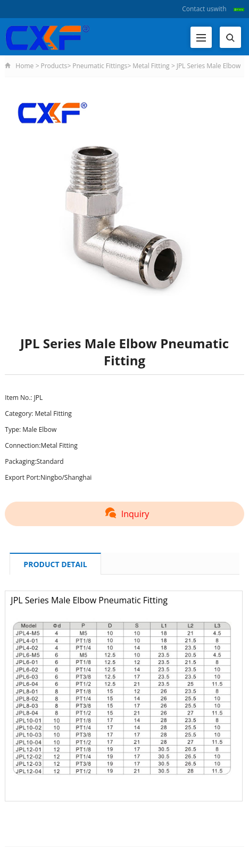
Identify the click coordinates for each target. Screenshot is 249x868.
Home (24, 66)
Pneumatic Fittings (100, 66)
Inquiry (124, 514)
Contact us (198, 9)
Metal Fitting (151, 66)
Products (54, 66)
